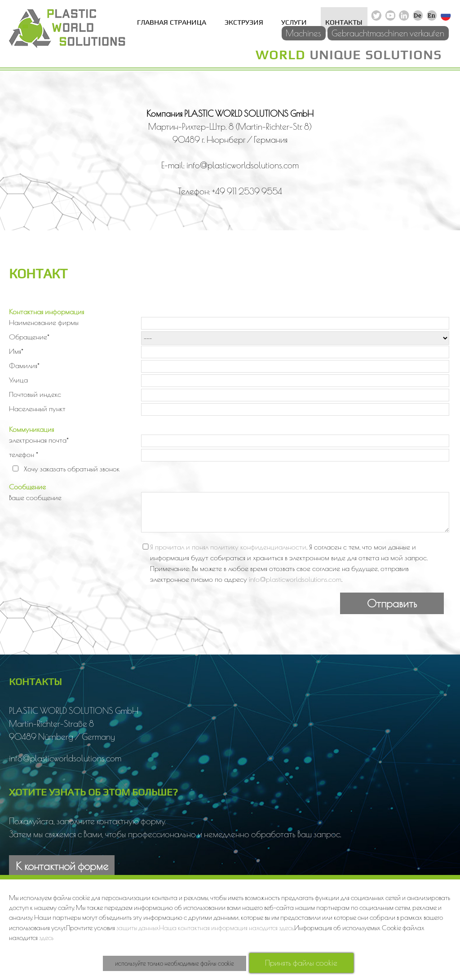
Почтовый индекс (35, 394)
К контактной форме (62, 866)
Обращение (29, 337)
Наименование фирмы (44, 322)
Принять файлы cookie (301, 963)
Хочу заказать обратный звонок (72, 469)
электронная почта (39, 440)
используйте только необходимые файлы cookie (175, 963)
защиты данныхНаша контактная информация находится (198, 928)
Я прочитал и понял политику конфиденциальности (228, 547)
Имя (16, 351)
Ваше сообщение (35, 497)
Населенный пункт (37, 409)
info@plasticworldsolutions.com (295, 579)
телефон (24, 454)
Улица (18, 380)
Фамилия (24, 365)
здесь (286, 928)
